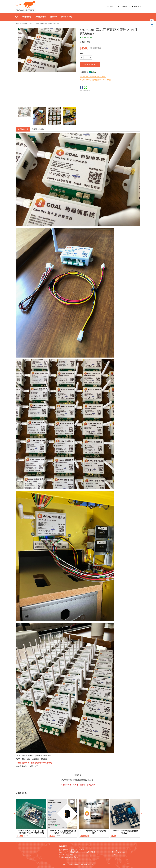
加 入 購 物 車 (90, 65)
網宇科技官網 (67, 17)
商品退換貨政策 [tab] (38, 129)
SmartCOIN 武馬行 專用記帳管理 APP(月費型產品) (44, 23)
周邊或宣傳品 (41, 17)
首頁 (16, 17)
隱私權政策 (89, 864)
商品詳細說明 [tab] (23, 129)
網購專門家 (79, 864)
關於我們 (54, 17)
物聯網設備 (27, 17)
